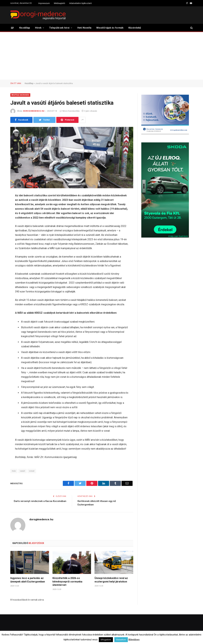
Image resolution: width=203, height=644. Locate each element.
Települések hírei (59, 28)
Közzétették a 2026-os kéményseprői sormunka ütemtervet (67, 582)
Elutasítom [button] (121, 640)
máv (14, 471)
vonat (32, 471)
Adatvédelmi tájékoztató (81, 3)
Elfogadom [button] (106, 640)
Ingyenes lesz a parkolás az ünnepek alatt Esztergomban (28, 580)
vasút (22, 471)
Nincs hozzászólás (70, 111)
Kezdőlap (25, 28)
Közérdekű (135, 28)
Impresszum (44, 3)
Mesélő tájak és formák (110, 28)
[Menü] (12, 28)
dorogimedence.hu (34, 111)
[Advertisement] (101, 56)
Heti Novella (84, 28)
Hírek (38, 28)
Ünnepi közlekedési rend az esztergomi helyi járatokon (111, 580)
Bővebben (134, 640)
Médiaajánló (60, 3)
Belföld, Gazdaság (20, 95)
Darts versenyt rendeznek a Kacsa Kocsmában (40, 501)
